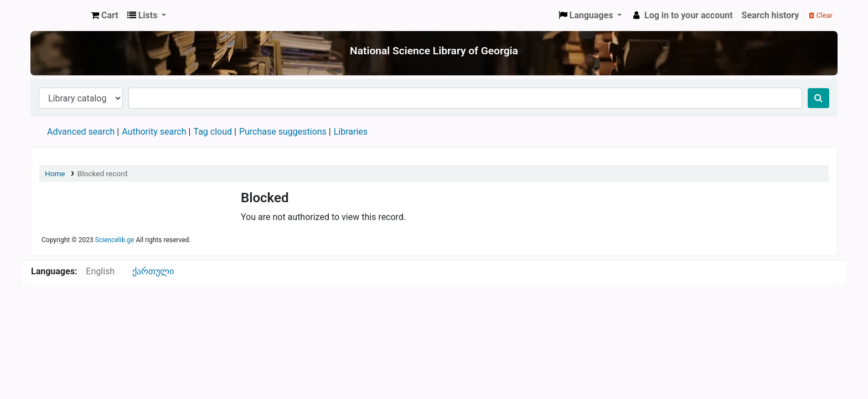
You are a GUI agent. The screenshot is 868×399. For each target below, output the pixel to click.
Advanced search (81, 132)
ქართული (153, 271)
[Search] (818, 98)
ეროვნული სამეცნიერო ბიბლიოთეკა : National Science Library (59, 16)
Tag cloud (213, 132)
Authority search (154, 132)
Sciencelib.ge (115, 240)
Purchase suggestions (283, 132)
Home (55, 173)
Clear (821, 15)
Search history (771, 15)
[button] (105, 16)
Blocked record (102, 173)
